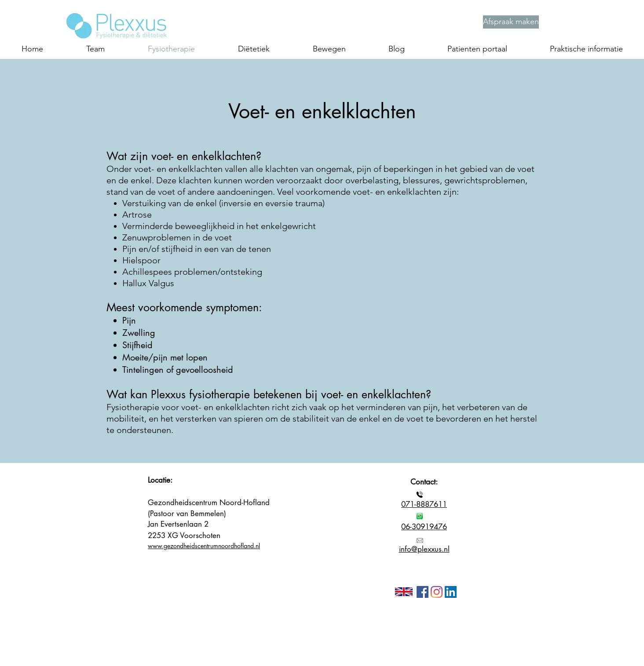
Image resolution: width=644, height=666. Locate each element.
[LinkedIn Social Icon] (451, 592)
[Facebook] (423, 592)
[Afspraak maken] (511, 22)
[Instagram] (437, 592)
